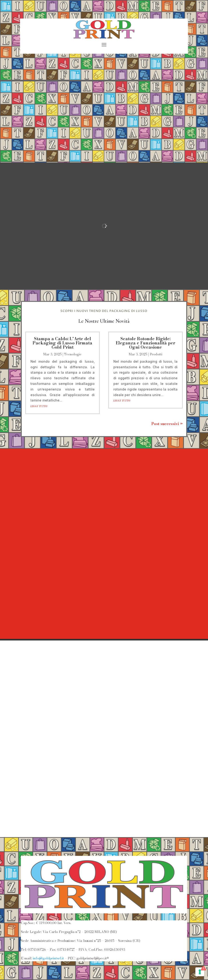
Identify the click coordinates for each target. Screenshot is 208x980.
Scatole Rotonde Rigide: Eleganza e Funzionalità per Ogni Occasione (145, 343)
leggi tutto (39, 406)
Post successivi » (167, 424)
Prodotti (156, 354)
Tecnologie (73, 354)
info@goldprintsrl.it (48, 958)
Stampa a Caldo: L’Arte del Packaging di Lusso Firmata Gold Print (62, 343)
